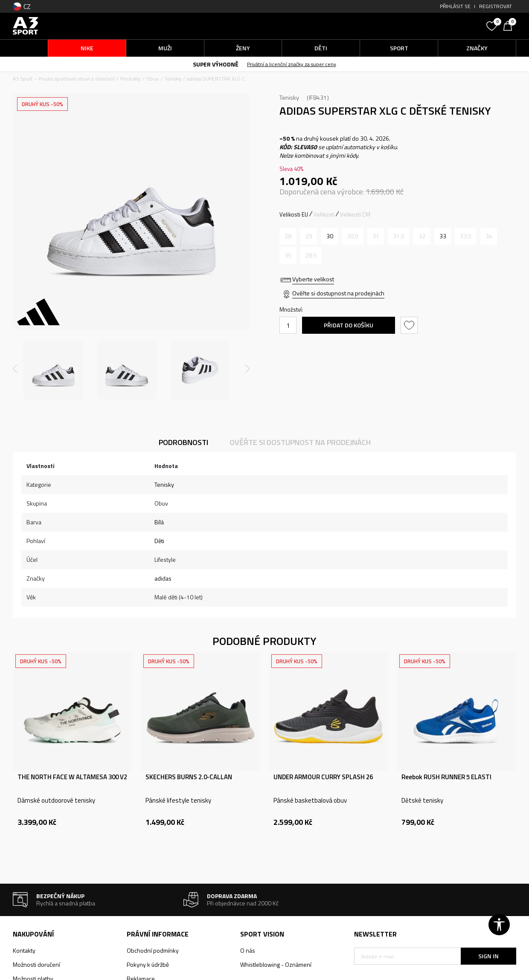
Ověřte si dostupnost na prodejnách (338, 293)
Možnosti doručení (36, 964)
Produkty (131, 79)
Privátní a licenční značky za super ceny (292, 64)
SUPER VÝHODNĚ (216, 64)
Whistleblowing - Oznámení (276, 964)
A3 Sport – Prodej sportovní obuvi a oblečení (64, 79)
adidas (163, 578)
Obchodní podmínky (153, 950)
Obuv (153, 79)
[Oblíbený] (493, 25)
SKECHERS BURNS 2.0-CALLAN (189, 777)
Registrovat (496, 6)
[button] (418, 26)
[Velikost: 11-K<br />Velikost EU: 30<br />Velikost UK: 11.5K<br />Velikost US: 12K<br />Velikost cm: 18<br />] (330, 236)
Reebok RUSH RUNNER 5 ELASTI (446, 777)
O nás (248, 950)
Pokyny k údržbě (148, 964)
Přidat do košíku (349, 325)
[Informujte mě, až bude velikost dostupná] (288, 236)
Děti (159, 541)
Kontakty (24, 950)
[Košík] (510, 25)
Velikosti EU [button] (294, 214)
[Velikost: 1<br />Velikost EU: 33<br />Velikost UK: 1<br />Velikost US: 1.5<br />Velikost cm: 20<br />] (443, 236)
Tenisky (173, 79)
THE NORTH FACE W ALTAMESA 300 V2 (72, 777)
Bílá (159, 522)
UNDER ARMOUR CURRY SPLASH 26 (323, 777)
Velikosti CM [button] (355, 214)
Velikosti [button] (324, 214)
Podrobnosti (183, 442)
